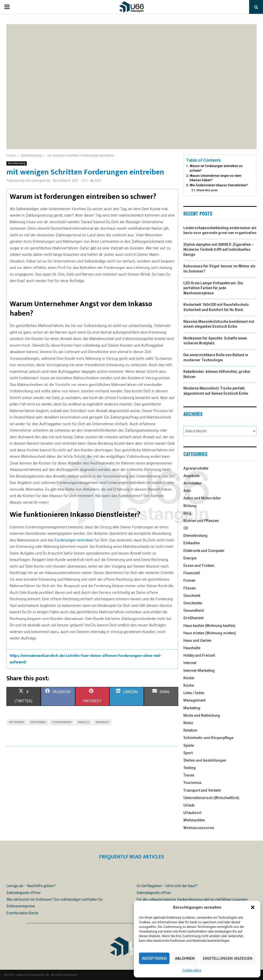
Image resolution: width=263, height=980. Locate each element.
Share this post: (207, 190)
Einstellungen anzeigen (228, 958)
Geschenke (193, 603)
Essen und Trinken (199, 566)
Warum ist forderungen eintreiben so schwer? (216, 168)
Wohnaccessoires (199, 828)
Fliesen (190, 588)
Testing (190, 768)
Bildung (190, 506)
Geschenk (192, 596)
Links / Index (194, 693)
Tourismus (192, 783)
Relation (190, 730)
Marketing (192, 708)
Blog (187, 513)
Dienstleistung (17, 163)
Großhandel (194, 618)
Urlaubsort (192, 813)
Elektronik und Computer (204, 551)
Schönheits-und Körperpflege (208, 738)
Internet (190, 663)
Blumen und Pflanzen (201, 521)
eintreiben (38, 722)
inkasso (84, 722)
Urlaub (189, 805)
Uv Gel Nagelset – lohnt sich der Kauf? (167, 886)
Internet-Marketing (199, 671)
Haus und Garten (197, 641)
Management (194, 700)
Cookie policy (192, 970)
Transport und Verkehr (202, 790)
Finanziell (192, 573)
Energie (190, 558)
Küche (189, 685)
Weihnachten (194, 820)
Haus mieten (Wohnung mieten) (210, 633)
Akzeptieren (154, 958)
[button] (253, 907)
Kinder (189, 678)
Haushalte (192, 648)
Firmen (189, 580)
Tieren (189, 775)
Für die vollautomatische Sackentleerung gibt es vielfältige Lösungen (192, 899)
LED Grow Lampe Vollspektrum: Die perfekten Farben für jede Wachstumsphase (213, 288)
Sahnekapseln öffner (24, 893)
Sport (188, 753)
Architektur (193, 483)
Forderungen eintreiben (74, 540)
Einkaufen (192, 543)
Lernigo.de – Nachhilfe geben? (31, 886)
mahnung (102, 722)
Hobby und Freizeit (199, 655)
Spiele (189, 745)
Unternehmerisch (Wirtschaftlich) (211, 798)
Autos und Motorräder (202, 498)
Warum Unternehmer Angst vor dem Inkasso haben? (215, 178)
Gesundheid (194, 610)
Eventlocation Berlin (22, 913)
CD (186, 528)
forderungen (62, 722)
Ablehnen (185, 958)
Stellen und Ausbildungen (205, 760)
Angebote (191, 476)
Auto (187, 491)
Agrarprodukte (196, 468)
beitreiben (17, 722)
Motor (189, 723)
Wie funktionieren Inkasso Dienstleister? (219, 185)
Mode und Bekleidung (202, 715)
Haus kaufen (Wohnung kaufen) (209, 626)
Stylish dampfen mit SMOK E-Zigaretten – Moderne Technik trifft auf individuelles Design (219, 250)
